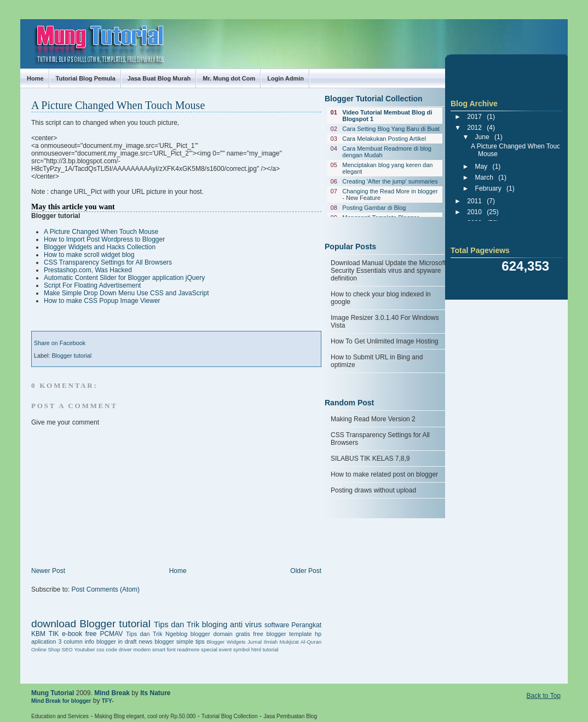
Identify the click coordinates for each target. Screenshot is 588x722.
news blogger (156, 641)
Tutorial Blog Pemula (86, 78)
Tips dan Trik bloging (191, 624)
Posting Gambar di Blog (374, 208)
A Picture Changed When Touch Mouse (118, 105)
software (277, 625)
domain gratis (231, 634)
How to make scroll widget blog (89, 255)
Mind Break (112, 693)
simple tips (191, 641)
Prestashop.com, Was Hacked (88, 270)
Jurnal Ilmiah (263, 642)
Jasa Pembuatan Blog (290, 716)
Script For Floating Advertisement (92, 285)
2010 (474, 212)
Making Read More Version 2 (373, 419)
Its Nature (155, 693)
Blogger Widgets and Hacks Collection (100, 247)
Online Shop (46, 649)
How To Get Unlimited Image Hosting (385, 341)
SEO (67, 649)
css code (107, 649)
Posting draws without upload (373, 490)
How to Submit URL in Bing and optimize (377, 361)
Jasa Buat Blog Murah (159, 78)
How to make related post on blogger (384, 474)
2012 (474, 128)
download (54, 624)
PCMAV (111, 634)
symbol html (247, 649)
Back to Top (544, 696)
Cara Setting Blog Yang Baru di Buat (391, 129)
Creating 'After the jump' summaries (390, 181)
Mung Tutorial (30, 34)
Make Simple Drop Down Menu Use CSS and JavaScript (126, 293)
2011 (474, 201)
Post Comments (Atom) (105, 589)
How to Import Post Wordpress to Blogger (104, 239)
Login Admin (286, 78)
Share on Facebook (60, 343)
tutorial (271, 649)
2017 (474, 117)
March (484, 177)
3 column (70, 641)
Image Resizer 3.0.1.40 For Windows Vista (385, 322)
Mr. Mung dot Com (229, 78)
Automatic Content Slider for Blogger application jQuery (124, 278)
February (488, 188)
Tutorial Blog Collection (229, 716)
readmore (188, 649)
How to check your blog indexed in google (381, 298)
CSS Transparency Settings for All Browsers (108, 262)
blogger (200, 634)
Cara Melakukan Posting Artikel (384, 139)
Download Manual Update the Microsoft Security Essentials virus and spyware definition (388, 271)
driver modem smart (142, 649)
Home (35, 78)
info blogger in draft (111, 641)
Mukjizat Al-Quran (301, 642)
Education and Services (60, 716)
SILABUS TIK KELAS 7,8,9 (370, 459)
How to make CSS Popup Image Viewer (102, 301)
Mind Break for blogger (61, 701)
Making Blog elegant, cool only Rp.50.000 (145, 716)
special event (216, 649)
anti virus (246, 624)
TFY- (108, 701)
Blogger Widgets (226, 642)
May (482, 167)
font (171, 649)
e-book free (79, 634)
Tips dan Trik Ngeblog (157, 634)
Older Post (306, 571)
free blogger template (282, 634)
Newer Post (48, 571)
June (482, 137)
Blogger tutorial (71, 356)
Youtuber (84, 649)
